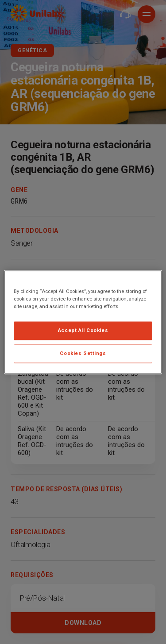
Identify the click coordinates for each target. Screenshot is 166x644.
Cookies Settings (83, 353)
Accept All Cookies (83, 330)
